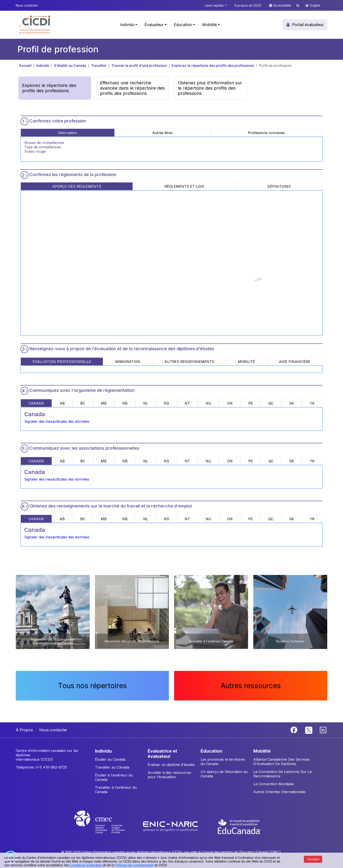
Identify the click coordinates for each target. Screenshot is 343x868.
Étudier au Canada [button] (110, 759)
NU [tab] (208, 403)
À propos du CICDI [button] (248, 5)
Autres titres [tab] (162, 133)
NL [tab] (146, 403)
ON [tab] (230, 403)
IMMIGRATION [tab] (128, 362)
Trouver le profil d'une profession (139, 65)
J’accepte (313, 859)
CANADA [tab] (36, 403)
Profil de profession (275, 65)
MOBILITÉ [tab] (247, 362)
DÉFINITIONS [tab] (279, 186)
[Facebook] (294, 730)
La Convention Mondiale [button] (273, 784)
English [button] (315, 5)
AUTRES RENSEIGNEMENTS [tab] (189, 362)
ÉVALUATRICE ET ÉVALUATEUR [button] (162, 754)
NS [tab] (166, 403)
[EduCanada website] (239, 826)
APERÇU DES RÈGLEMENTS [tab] (77, 186)
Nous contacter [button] (27, 5)
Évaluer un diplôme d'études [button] (171, 765)
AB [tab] (62, 403)
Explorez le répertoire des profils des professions (213, 65)
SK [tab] (292, 403)
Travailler (99, 65)
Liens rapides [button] (214, 5)
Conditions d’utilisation (86, 865)
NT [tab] (187, 403)
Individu (43, 65)
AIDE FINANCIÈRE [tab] (295, 362)
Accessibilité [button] (283, 5)
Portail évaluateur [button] (308, 25)
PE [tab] (251, 403)
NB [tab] (125, 403)
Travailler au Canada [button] (112, 767)
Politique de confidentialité (134, 865)
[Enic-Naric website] (171, 826)
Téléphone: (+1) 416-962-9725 (41, 767)
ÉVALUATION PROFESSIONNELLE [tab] (62, 362)
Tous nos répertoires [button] (92, 686)
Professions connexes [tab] (266, 133)
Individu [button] (127, 25)
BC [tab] (83, 403)
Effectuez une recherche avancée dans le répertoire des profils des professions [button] (132, 88)
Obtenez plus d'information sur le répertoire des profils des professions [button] (210, 88)
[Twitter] (309, 730)
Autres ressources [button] (251, 686)
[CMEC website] (105, 826)
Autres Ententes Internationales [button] (280, 792)
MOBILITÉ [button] (262, 751)
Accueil (25, 65)
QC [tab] (271, 403)
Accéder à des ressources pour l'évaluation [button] (169, 775)
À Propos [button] (24, 730)
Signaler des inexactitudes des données (57, 421)
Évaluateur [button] (154, 25)
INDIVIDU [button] (103, 751)
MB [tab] (104, 403)
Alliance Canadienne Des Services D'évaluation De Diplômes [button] (282, 762)
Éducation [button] (183, 25)
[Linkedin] (323, 730)
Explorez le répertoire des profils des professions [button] (49, 88)
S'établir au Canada (70, 65)
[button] (35, 25)
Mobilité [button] (209, 25)
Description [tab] (68, 133)
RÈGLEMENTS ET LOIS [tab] (184, 186)
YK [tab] (312, 403)
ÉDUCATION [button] (211, 751)
